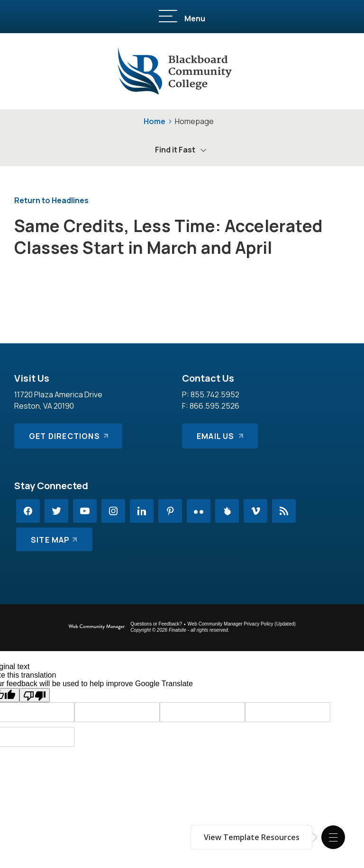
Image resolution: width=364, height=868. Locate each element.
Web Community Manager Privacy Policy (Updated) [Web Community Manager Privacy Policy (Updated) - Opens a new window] (242, 624)
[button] (333, 837)
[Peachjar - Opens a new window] (227, 511)
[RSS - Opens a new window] (284, 511)
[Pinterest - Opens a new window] (170, 511)
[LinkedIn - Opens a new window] (142, 511)
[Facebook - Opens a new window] (28, 511)
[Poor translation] (35, 695)
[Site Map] (54, 539)
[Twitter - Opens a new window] (56, 511)
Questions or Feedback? (156, 624)
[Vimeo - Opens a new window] (255, 511)
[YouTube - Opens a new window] (85, 511)
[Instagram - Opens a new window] (113, 511)
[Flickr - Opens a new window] (199, 511)
